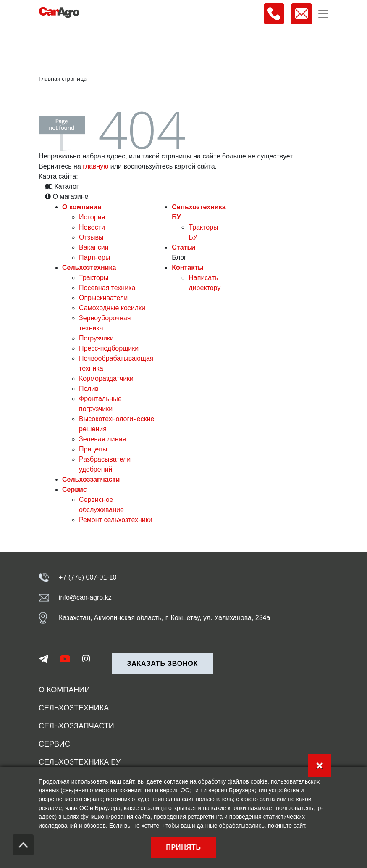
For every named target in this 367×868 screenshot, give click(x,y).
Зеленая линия (102, 439)
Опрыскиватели (103, 298)
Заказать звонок (162, 664)
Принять (183, 847)
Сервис (75, 489)
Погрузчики (96, 338)
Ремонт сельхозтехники (116, 520)
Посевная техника (107, 288)
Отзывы (91, 237)
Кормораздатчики (106, 379)
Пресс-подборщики (109, 348)
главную (96, 166)
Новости (92, 227)
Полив (89, 389)
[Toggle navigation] (323, 14)
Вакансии (94, 247)
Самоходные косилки (112, 308)
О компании (82, 207)
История (92, 217)
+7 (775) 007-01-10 (88, 577)
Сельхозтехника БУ (80, 762)
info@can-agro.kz (85, 598)
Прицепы (93, 449)
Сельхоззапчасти (91, 479)
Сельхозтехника (89, 268)
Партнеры (94, 257)
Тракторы (94, 278)
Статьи (183, 247)
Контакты (187, 268)
